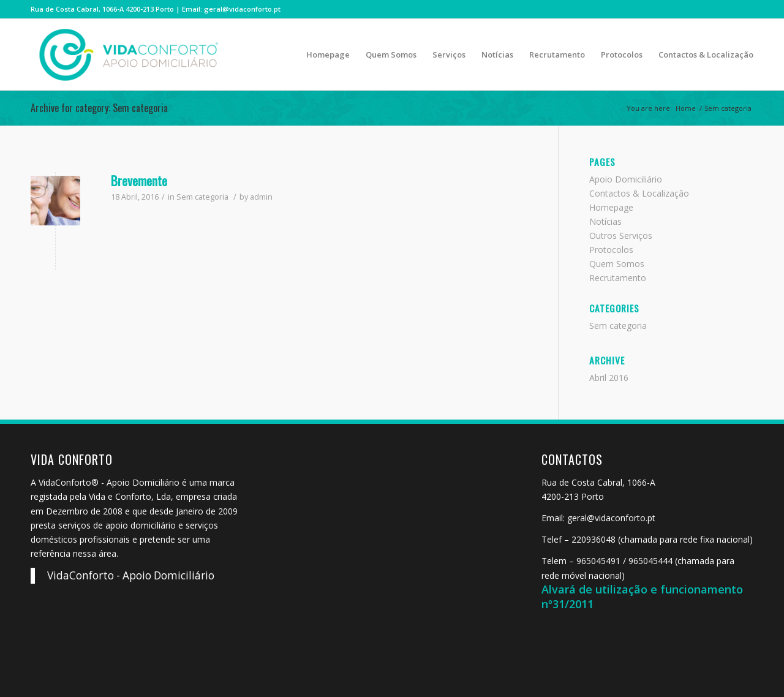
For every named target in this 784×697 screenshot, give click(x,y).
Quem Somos (617, 264)
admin (261, 197)
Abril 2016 (609, 378)
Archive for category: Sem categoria (99, 108)
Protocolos (611, 250)
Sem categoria (202, 197)
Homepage (611, 207)
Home (686, 108)
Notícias (605, 221)
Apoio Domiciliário (626, 179)
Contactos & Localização (639, 193)
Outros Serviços (621, 235)
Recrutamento (618, 278)
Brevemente (139, 180)
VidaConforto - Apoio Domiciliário (131, 575)
